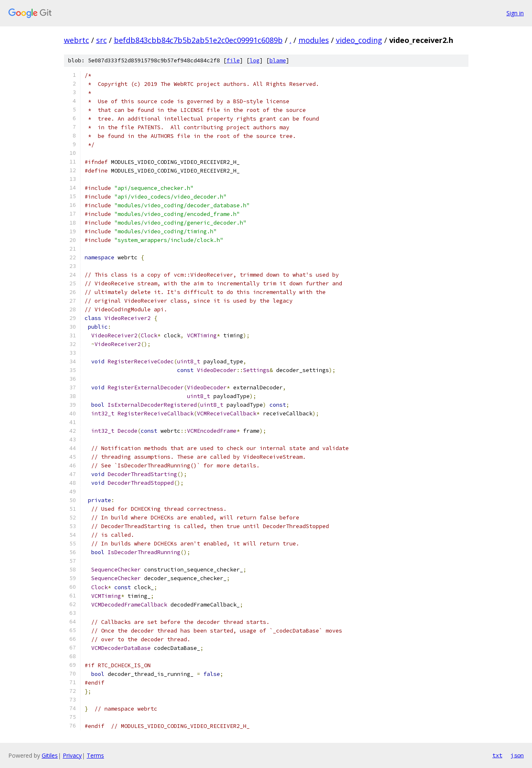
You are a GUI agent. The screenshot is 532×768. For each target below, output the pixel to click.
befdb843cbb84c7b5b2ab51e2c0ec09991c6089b (198, 40)
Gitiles (50, 755)
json (517, 755)
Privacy (72, 755)
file (233, 60)
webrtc (77, 40)
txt (497, 755)
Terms (95, 755)
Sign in (515, 13)
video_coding (359, 40)
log (255, 60)
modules (314, 40)
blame (278, 60)
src (102, 40)
